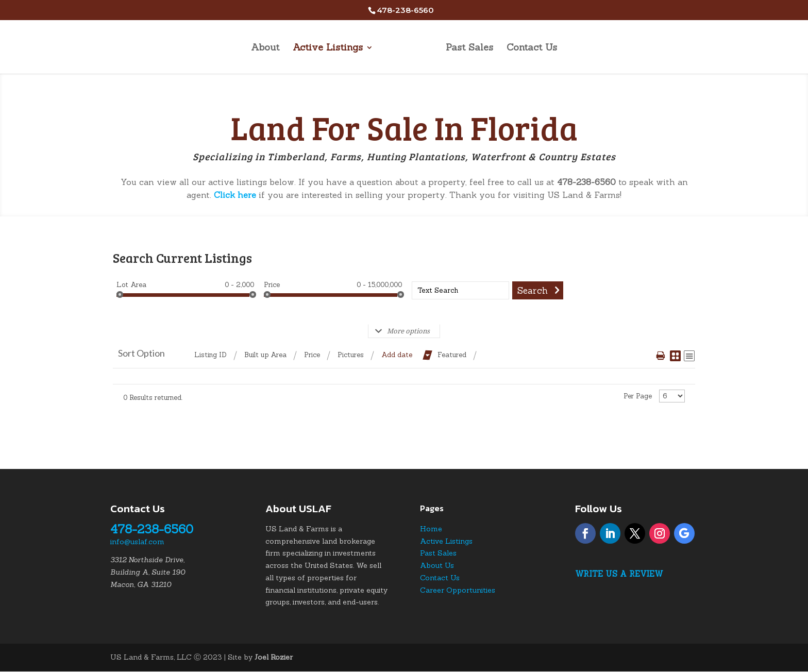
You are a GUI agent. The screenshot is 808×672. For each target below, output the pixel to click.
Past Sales (469, 48)
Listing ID (211, 355)
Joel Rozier (274, 657)
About (265, 48)
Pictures (351, 355)
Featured (452, 355)
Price (272, 285)
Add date (397, 355)
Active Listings (328, 48)
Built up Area (265, 355)
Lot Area (131, 285)
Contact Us (532, 48)
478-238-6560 (152, 529)
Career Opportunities (458, 590)
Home (431, 529)
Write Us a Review (619, 574)
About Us (437, 565)
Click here (235, 195)
